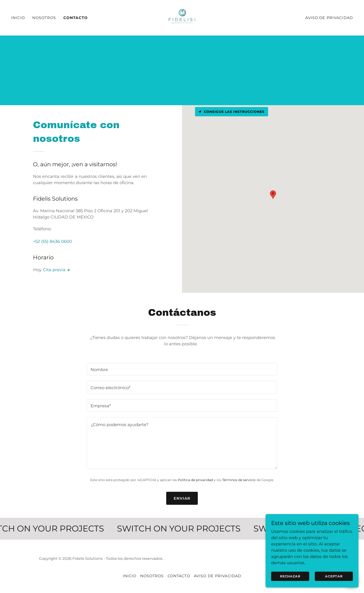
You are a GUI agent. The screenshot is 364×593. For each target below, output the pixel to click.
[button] (68, 270)
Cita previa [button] (54, 270)
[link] (182, 17)
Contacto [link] (76, 18)
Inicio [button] (130, 576)
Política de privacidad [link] (195, 480)
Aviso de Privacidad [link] (329, 18)
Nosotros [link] (44, 18)
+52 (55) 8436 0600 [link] (52, 241)
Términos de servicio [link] (239, 480)
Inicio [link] (18, 18)
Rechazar (290, 576)
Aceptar (334, 576)
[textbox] (182, 369)
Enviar (182, 498)
